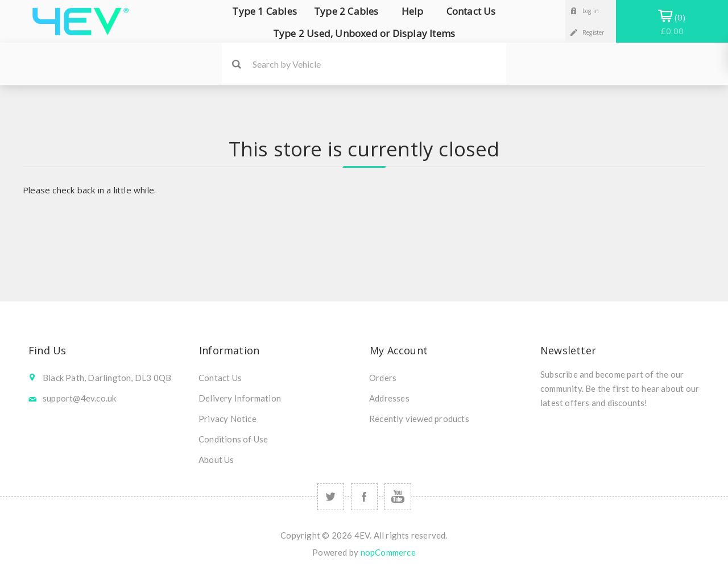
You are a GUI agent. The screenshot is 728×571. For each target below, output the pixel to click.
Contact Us (220, 378)
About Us (216, 460)
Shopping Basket (672, 24)
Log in (591, 11)
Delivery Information (240, 398)
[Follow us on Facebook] (364, 497)
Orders (383, 378)
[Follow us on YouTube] (398, 497)
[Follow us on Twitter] (331, 497)
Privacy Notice (227, 419)
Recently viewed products (419, 419)
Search (236, 64)
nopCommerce (388, 552)
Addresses (389, 398)
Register (593, 32)
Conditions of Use (233, 439)
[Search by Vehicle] (379, 64)
